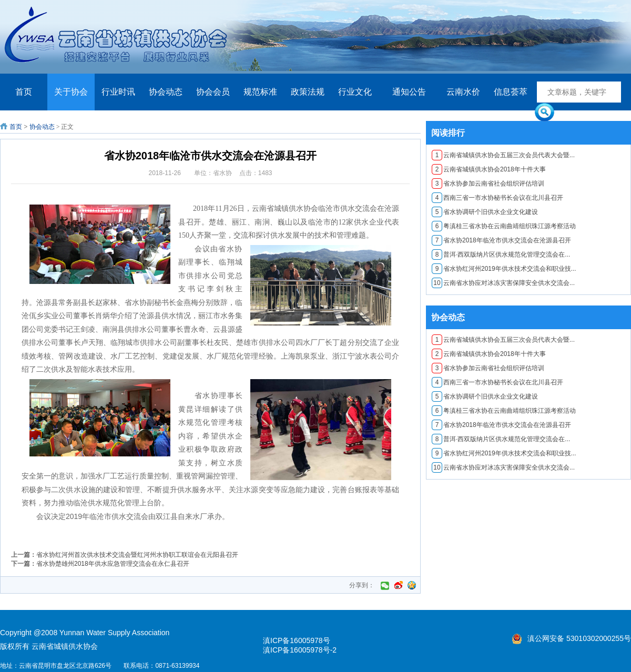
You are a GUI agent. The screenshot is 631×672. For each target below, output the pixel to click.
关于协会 (71, 92)
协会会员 (213, 92)
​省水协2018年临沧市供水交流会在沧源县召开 (501, 240)
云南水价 (463, 92)
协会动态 (166, 92)
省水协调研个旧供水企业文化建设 (485, 212)
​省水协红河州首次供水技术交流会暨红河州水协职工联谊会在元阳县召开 (137, 555)
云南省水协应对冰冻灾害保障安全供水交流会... (503, 283)
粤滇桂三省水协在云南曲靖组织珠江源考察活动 (504, 226)
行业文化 (355, 92)
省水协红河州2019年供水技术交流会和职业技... (504, 269)
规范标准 (260, 92)
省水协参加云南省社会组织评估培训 (488, 184)
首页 (24, 92)
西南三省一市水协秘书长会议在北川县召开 (497, 198)
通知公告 (409, 92)
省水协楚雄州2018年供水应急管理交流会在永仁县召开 (113, 564)
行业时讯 (118, 92)
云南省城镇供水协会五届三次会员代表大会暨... (503, 155)
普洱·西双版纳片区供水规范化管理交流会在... (501, 254)
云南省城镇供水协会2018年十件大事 (489, 169)
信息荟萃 (511, 92)
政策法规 (308, 92)
